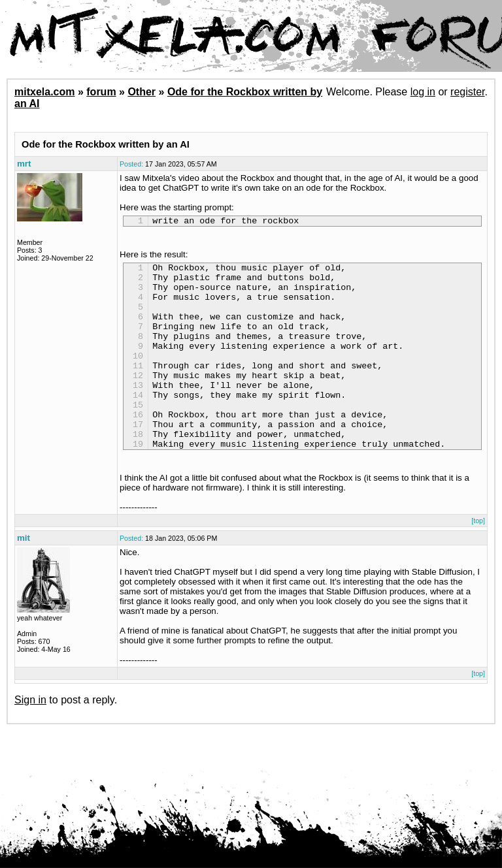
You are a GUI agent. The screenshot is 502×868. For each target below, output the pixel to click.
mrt (24, 164)
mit (24, 577)
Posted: (131, 164)
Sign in (30, 739)
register (467, 92)
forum (101, 92)
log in (423, 92)
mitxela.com (44, 92)
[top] (478, 560)
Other (142, 92)
